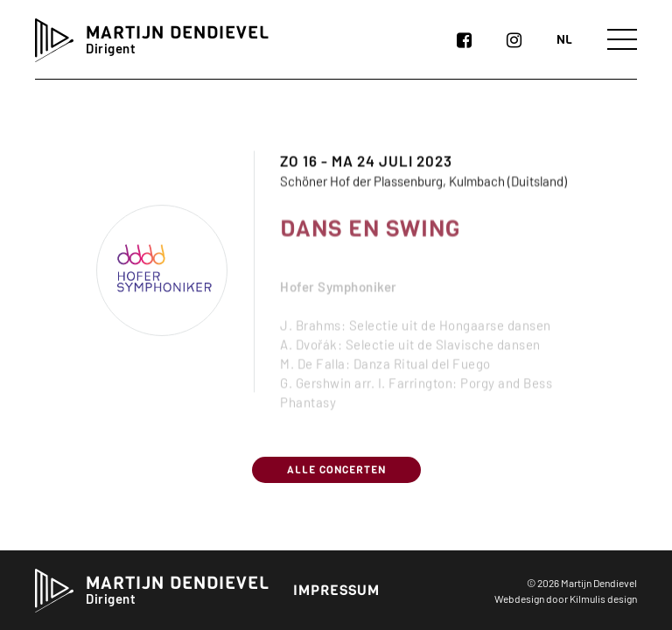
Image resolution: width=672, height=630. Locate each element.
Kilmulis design (603, 598)
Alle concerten (336, 470)
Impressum (336, 590)
